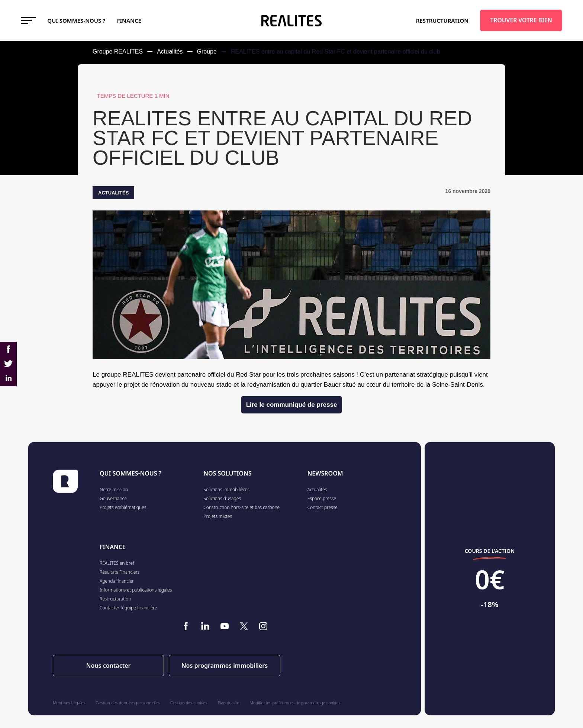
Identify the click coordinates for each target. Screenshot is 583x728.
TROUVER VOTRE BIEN (521, 20)
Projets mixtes (218, 516)
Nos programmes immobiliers (225, 666)
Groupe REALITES (118, 51)
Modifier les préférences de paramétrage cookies (295, 703)
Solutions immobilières (226, 489)
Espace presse (322, 498)
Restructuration (442, 20)
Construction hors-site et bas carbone (241, 507)
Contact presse (323, 507)
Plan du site (229, 703)
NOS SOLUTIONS (227, 473)
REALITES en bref (117, 563)
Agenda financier (117, 581)
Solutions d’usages (222, 498)
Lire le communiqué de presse (292, 405)
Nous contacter (109, 666)
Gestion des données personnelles (128, 703)
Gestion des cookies (189, 703)
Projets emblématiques (123, 507)
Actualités (170, 51)
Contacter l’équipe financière (128, 608)
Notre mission (114, 489)
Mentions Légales (69, 703)
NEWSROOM (325, 473)
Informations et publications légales (136, 590)
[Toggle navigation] (28, 20)
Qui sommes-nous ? (76, 20)
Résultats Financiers (120, 572)
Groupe (207, 51)
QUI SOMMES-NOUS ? (131, 473)
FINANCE (129, 20)
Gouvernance (113, 498)
